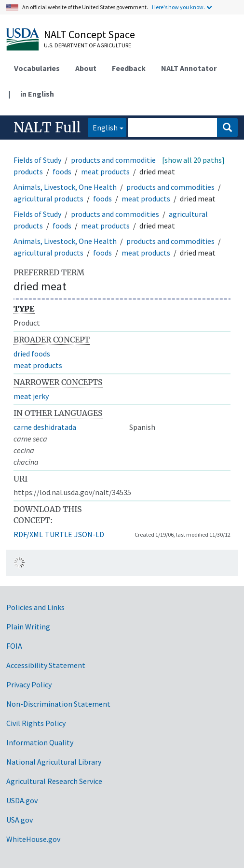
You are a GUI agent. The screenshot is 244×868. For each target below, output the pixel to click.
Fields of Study (37, 160)
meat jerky (31, 396)
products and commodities (115, 160)
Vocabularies (37, 68)
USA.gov (20, 820)
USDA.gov (22, 800)
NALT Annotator (189, 68)
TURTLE (59, 534)
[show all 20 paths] (193, 160)
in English (37, 94)
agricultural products (48, 199)
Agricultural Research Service (54, 781)
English (103, 127)
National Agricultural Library (54, 762)
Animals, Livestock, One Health (65, 187)
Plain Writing (28, 626)
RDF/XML (28, 534)
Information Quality (40, 742)
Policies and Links (35, 607)
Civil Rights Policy (36, 723)
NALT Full (47, 128)
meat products (105, 171)
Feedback (129, 68)
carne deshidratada (45, 427)
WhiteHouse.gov (33, 839)
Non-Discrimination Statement (58, 704)
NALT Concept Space (89, 34)
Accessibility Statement (46, 665)
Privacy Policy (29, 684)
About (86, 68)
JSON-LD (89, 534)
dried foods (32, 354)
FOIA (14, 646)
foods (62, 171)
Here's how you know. (178, 7)
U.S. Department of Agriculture (88, 45)
